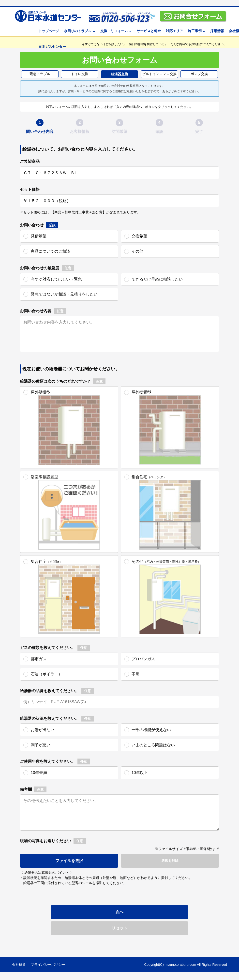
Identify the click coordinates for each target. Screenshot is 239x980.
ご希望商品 (30, 161)
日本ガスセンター (52, 47)
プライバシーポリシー (48, 965)
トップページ (49, 31)
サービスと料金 (149, 31)
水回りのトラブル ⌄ (80, 31)
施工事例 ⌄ (197, 31)
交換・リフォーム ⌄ (116, 31)
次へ (119, 912)
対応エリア (174, 31)
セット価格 (30, 189)
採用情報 (217, 31)
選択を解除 (170, 861)
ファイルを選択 (69, 861)
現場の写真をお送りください (45, 841)
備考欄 (26, 789)
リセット (119, 928)
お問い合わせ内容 (36, 311)
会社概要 (19, 965)
